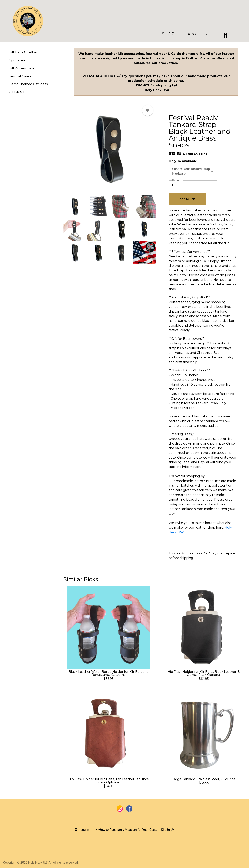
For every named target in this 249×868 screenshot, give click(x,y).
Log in (85, 830)
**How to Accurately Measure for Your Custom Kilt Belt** (135, 830)
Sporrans (17, 60)
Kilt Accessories (22, 68)
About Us (197, 34)
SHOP (168, 34)
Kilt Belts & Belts (23, 52)
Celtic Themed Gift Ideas (28, 84)
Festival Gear (20, 76)
